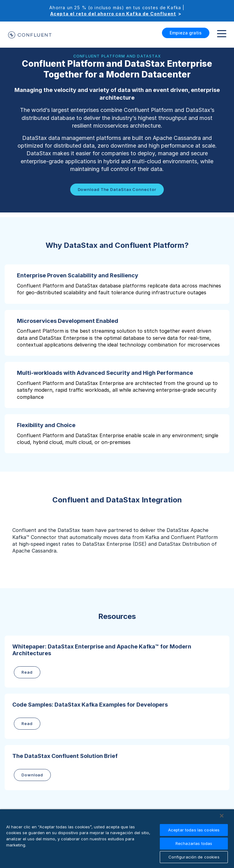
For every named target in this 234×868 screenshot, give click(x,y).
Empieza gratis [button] (186, 33)
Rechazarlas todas (194, 843)
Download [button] (32, 775)
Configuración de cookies (194, 857)
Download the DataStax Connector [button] (117, 189)
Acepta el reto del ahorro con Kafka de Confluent (113, 14)
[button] (117, 284)
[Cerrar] (222, 816)
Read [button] (27, 672)
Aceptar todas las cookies (194, 830)
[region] (117, 839)
